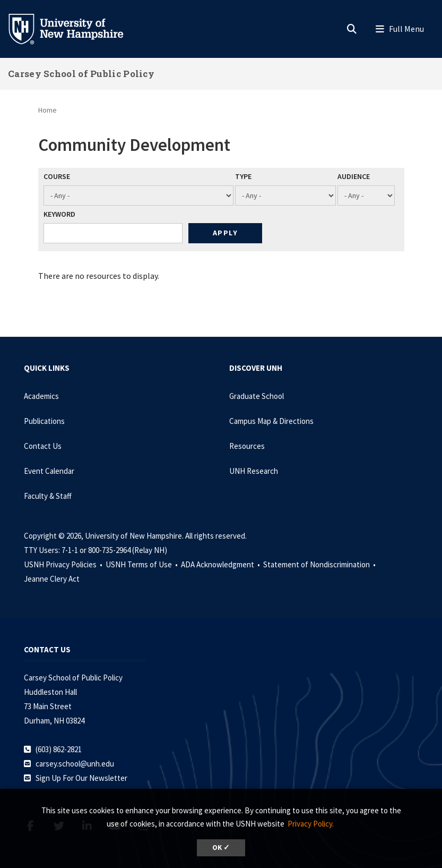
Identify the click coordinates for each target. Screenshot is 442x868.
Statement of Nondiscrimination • (320, 564)
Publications (44, 421)
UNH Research (254, 471)
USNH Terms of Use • (142, 564)
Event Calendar (49, 471)
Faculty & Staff (48, 496)
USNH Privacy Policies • (64, 564)
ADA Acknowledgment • (221, 564)
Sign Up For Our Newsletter (81, 778)
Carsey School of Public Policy (81, 74)
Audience (354, 176)
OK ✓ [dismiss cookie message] (221, 848)
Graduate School (257, 396)
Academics (41, 396)
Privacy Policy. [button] (311, 824)
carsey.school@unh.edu (75, 764)
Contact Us (43, 446)
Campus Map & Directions (271, 421)
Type (243, 176)
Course (57, 176)
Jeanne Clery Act (52, 579)
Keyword (59, 214)
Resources (247, 446)
